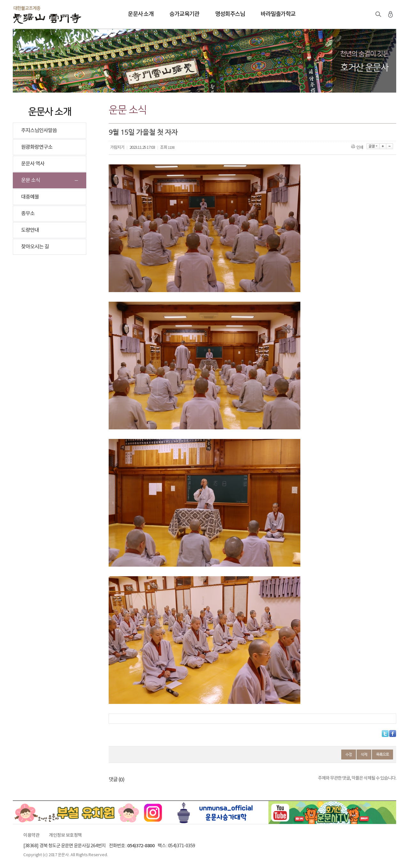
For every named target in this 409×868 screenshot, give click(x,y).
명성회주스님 (230, 14)
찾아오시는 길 (35, 247)
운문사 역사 (33, 164)
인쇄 (358, 148)
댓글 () (116, 780)
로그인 (390, 14)
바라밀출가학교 (278, 14)
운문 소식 (31, 180)
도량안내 (30, 230)
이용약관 (31, 835)
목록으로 (382, 754)
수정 (349, 754)
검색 (378, 14)
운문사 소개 (141, 14)
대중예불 (30, 197)
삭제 (364, 754)
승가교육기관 (184, 14)
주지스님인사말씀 (39, 131)
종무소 (28, 214)
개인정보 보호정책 (65, 835)
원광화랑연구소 (37, 147)
